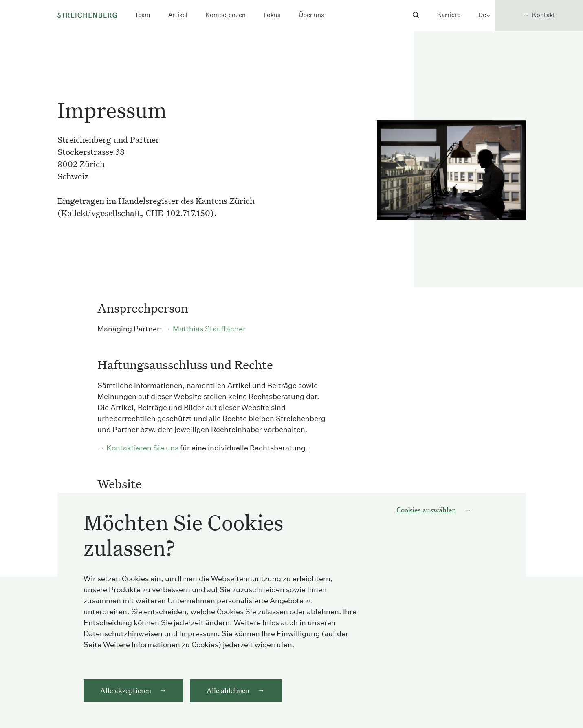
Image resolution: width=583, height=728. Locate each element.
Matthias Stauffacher (209, 329)
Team (142, 15)
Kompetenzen (225, 15)
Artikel (178, 15)
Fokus (272, 15)
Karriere (449, 15)
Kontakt (544, 15)
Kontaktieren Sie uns (142, 448)
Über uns (311, 15)
